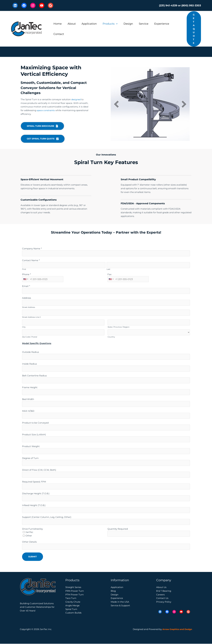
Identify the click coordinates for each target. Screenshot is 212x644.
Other (29, 536)
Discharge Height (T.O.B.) (36, 494)
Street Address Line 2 (31, 317)
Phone (26, 275)
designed (76, 99)
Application (88, 24)
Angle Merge (72, 606)
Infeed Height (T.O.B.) (34, 506)
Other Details (29, 542)
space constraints (46, 110)
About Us (161, 587)
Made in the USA (120, 602)
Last (108, 269)
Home (57, 24)
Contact (58, 34)
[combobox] (26, 279)
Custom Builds (73, 613)
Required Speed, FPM (34, 482)
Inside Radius (29, 364)
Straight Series (73, 587)
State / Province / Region (119, 327)
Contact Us (162, 598)
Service (140, 24)
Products (108, 24)
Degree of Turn (30, 458)
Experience (158, 24)
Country (111, 337)
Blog (113, 591)
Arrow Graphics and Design (177, 629)
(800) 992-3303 (191, 5)
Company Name (31, 249)
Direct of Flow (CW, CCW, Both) (39, 470)
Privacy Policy (164, 602)
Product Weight (31, 447)
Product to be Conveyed (35, 423)
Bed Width (28, 399)
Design (126, 24)
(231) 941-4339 (168, 5)
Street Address (29, 307)
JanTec (29, 532)
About (71, 24)
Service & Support (120, 606)
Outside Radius (30, 352)
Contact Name (30, 261)
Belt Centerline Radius (34, 376)
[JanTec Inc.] (26, 29)
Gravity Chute (73, 602)
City (24, 327)
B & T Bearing (164, 591)
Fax (109, 275)
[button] (114, 24)
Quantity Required (118, 529)
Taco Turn (71, 598)
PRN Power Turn (75, 591)
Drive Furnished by (32, 529)
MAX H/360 (28, 411)
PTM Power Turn (74, 595)
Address (26, 298)
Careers (160, 595)
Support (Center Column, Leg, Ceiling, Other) (47, 517)
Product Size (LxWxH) (34, 435)
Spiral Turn (71, 609)
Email (25, 286)
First (24, 269)
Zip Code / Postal (30, 337)
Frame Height (30, 388)
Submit (33, 557)
